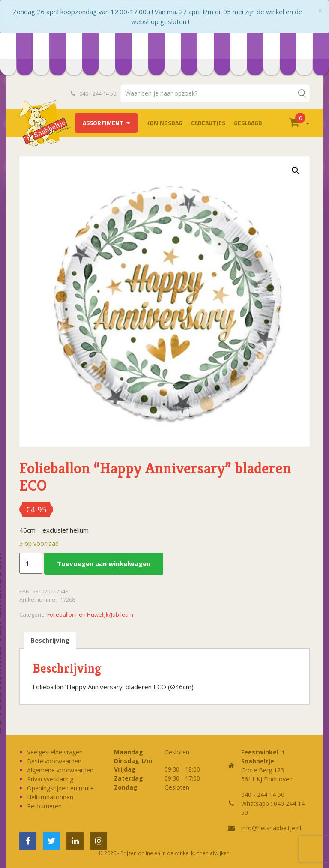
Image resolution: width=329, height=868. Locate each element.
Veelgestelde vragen (55, 752)
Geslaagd (248, 123)
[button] (296, 171)
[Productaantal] (31, 563)
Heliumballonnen (50, 797)
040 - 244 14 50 (93, 93)
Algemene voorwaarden (60, 770)
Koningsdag (164, 123)
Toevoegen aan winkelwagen (104, 563)
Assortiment (103, 123)
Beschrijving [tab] (50, 640)
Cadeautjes (208, 123)
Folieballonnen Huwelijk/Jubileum (90, 614)
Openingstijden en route (60, 788)
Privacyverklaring (50, 779)
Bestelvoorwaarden (54, 761)
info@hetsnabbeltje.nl (271, 828)
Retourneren (44, 806)
